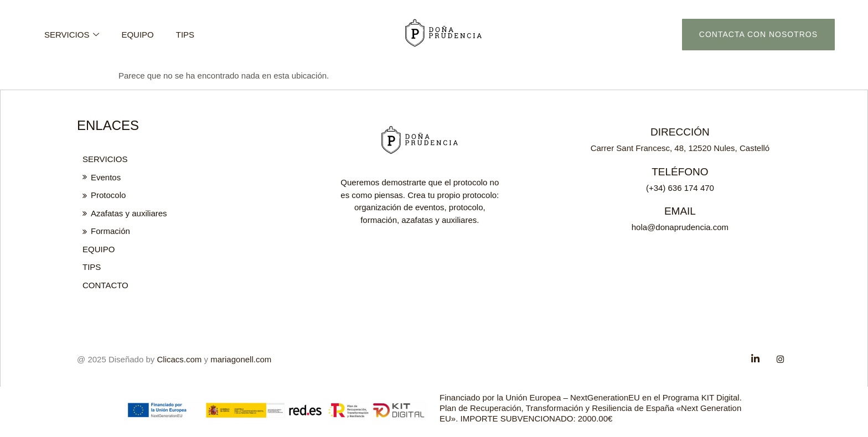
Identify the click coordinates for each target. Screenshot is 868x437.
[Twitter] (780, 358)
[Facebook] (756, 358)
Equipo (137, 35)
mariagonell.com (241, 359)
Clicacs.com (180, 359)
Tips (185, 35)
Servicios (72, 35)
